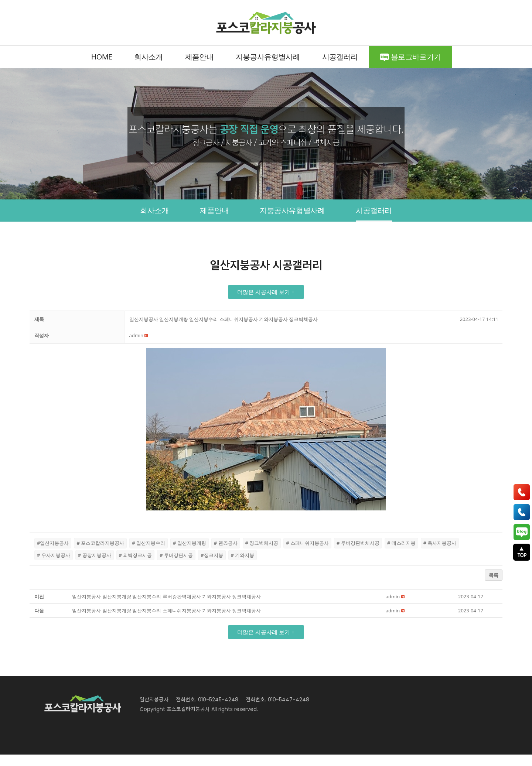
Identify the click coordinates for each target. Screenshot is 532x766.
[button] (266, 303)
